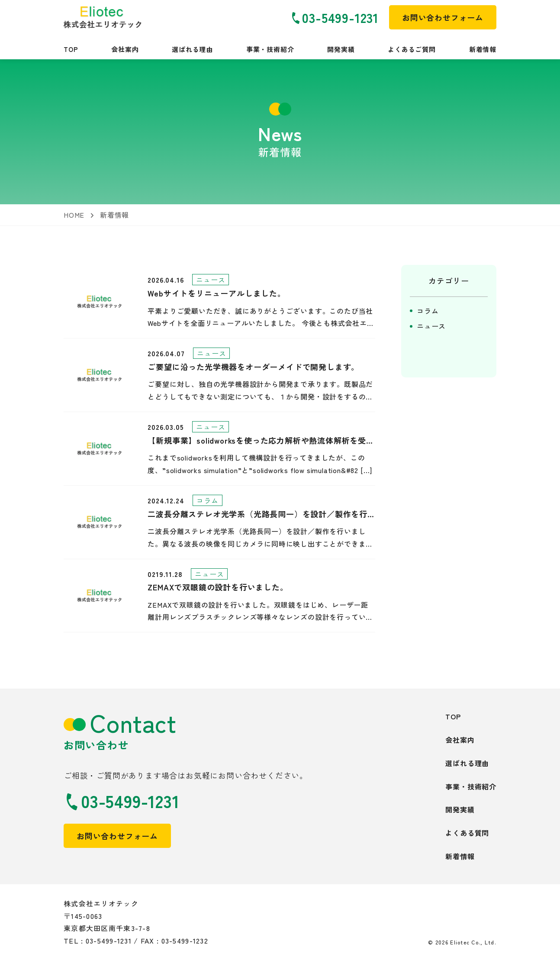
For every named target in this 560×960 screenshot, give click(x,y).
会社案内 (125, 49)
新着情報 (483, 49)
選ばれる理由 (192, 49)
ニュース (431, 326)
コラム (428, 311)
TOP (71, 49)
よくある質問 (467, 833)
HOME (74, 215)
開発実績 (341, 49)
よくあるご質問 (412, 49)
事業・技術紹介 (270, 49)
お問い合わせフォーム (117, 836)
